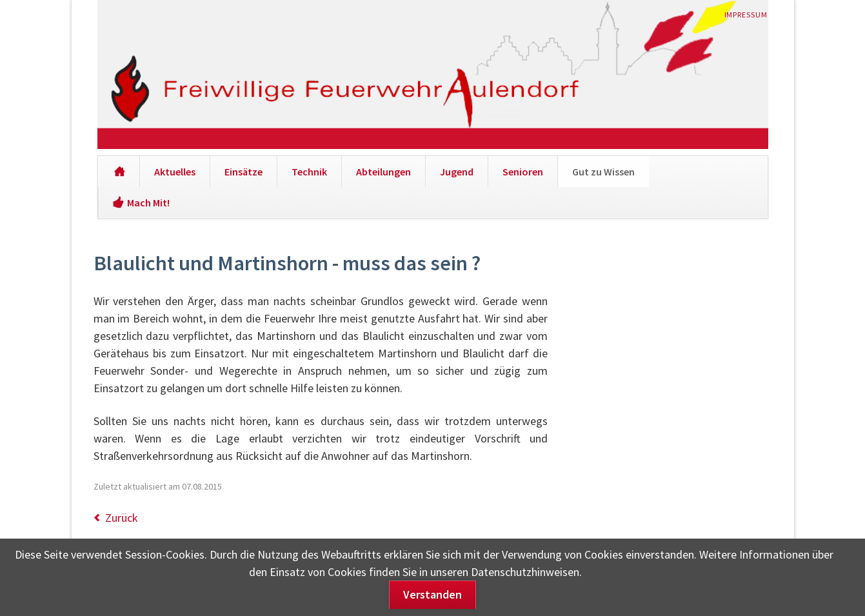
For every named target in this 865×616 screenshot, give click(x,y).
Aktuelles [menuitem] (175, 172)
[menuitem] (119, 172)
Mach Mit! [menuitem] (148, 203)
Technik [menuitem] (309, 172)
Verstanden (433, 594)
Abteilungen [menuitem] (383, 172)
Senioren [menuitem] (523, 172)
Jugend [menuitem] (457, 172)
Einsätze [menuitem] (244, 172)
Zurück (122, 518)
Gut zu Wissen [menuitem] (603, 172)
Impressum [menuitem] (746, 15)
